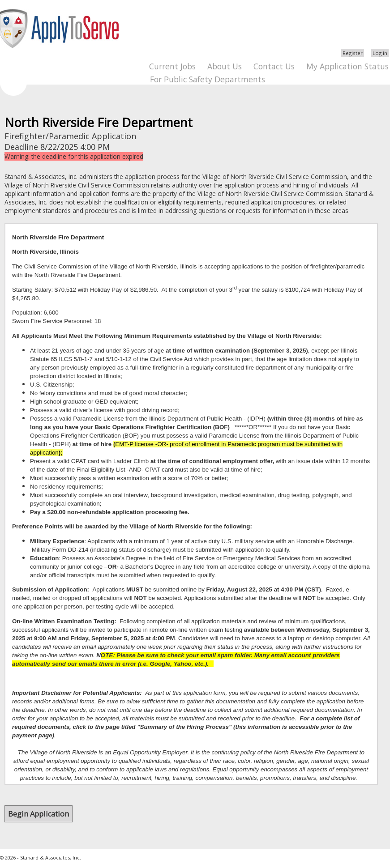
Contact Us (274, 66)
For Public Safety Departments (208, 79)
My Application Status (347, 66)
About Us (225, 66)
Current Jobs (172, 66)
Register (353, 53)
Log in (380, 53)
